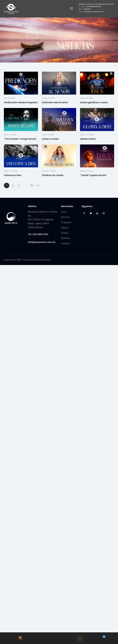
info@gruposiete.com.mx (42, 242)
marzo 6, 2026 (48, 135)
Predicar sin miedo (53, 175)
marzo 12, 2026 (10, 135)
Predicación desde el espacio (21, 102)
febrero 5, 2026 (86, 171)
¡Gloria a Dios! (88, 139)
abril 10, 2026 (9, 98)
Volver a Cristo (50, 139)
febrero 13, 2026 (49, 171)
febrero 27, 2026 (87, 135)
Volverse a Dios (13, 175)
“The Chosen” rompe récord (20, 139)
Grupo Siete (9, 260)
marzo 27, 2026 (48, 98)
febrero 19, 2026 (11, 171)
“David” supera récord (93, 175)
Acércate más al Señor (55, 102)
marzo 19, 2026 (86, 98)
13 (32, 185)
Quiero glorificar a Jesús (94, 102)
